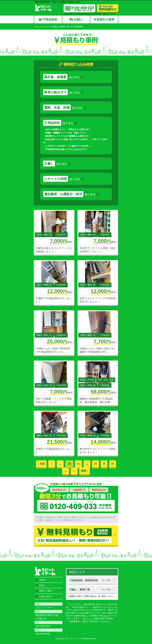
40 (113, 464)
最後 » (85, 471)
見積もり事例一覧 (61, 27)
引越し (42, 585)
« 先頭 (41, 464)
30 (104, 464)
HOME (42, 580)
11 (78, 464)
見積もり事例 (45, 591)
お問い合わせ (45, 596)
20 (95, 464)
